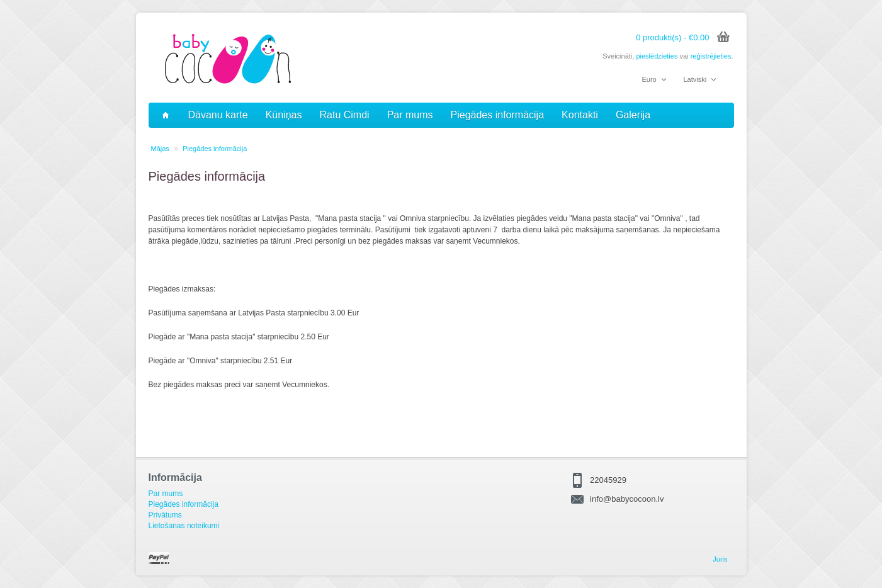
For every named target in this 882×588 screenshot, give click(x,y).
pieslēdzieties (657, 56)
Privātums (165, 515)
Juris (720, 559)
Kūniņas (284, 115)
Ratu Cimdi (345, 115)
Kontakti (580, 115)
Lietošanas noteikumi (184, 526)
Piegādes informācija (498, 115)
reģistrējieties (711, 56)
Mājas (160, 149)
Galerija (633, 115)
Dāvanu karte (218, 115)
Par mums (410, 115)
